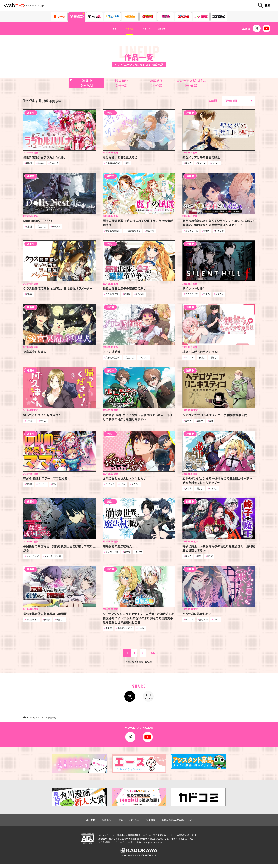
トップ (108, 29)
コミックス (147, 29)
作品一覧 (126, 29)
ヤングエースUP (37, 720)
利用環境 (151, 823)
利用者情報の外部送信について (181, 823)
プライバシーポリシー (126, 823)
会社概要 (84, 823)
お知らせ (168, 29)
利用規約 (102, 823)
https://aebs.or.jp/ (154, 846)
